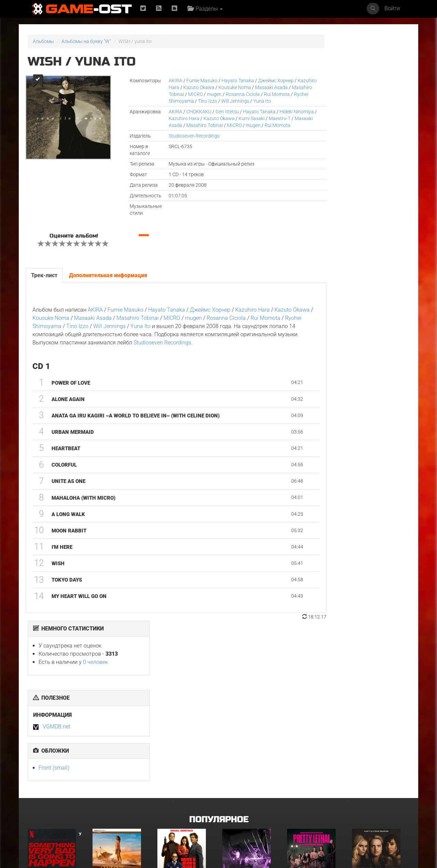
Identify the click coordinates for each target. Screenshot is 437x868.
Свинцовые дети (176, 803)
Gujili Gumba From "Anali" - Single (251, 805)
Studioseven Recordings (178, 150)
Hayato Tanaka (222, 81)
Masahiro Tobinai (189, 94)
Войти (392, 8)
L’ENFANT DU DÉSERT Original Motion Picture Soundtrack (120, 739)
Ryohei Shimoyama (221, 101)
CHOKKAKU (183, 118)
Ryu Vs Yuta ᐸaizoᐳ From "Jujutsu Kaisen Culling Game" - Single (250, 739)
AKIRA (159, 81)
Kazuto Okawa (206, 87)
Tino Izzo (255, 101)
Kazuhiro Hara (171, 87)
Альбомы (43, 41)
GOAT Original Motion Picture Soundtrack (51, 805)
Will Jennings (182, 340)
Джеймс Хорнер (260, 81)
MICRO (218, 94)
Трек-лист (44, 289)
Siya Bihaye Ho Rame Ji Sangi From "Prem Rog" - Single (313, 808)
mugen (237, 94)
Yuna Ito (185, 108)
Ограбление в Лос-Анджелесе (113, 805)
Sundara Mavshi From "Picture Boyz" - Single (377, 805)
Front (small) (313, 181)
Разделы (207, 9)
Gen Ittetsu (211, 118)
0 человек (355, 76)
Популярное (219, 673)
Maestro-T (164, 132)
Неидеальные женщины (379, 735)
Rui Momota (184, 101)
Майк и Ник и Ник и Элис (184, 735)
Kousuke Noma (242, 87)
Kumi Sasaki (260, 125)
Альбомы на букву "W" (86, 41)
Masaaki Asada (195, 132)
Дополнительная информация (108, 289)
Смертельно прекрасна (313, 735)
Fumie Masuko (186, 81)
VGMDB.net (316, 140)
